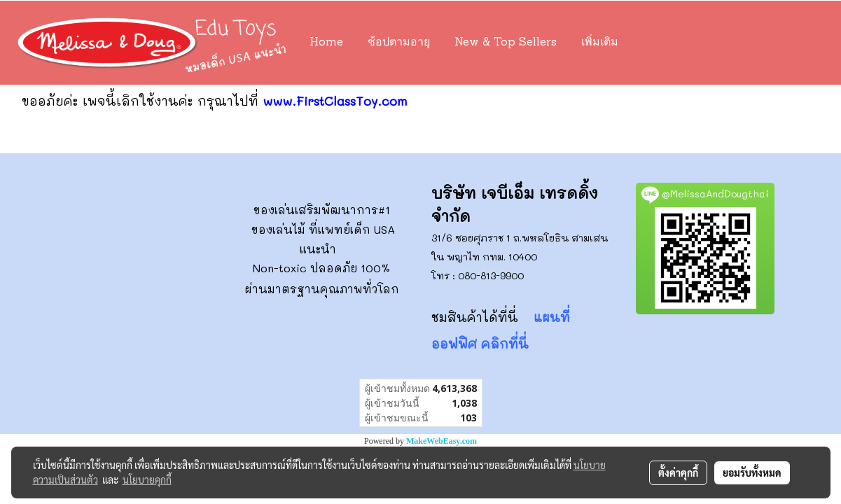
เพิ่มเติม (600, 43)
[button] (651, 43)
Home (326, 43)
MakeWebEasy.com (442, 441)
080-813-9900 (491, 275)
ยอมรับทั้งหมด (752, 472)
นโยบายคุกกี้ (147, 479)
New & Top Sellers (506, 43)
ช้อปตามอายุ (399, 43)
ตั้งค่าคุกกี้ (678, 472)
